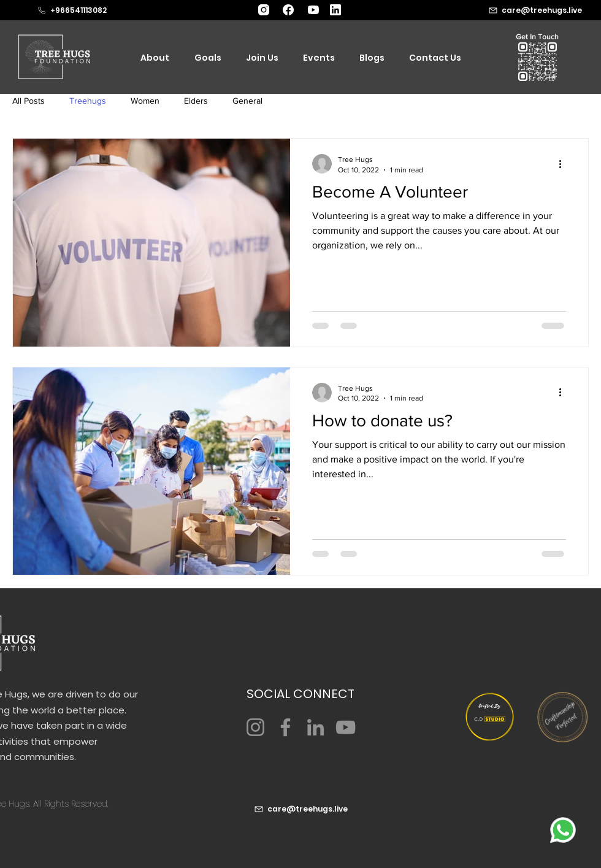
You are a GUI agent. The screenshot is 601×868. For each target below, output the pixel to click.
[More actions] (564, 164)
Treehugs (88, 101)
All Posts (29, 101)
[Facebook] (285, 727)
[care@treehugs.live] (300, 809)
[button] (538, 62)
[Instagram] (255, 727)
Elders (196, 101)
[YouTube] (346, 727)
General (247, 101)
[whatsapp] (563, 830)
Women (145, 101)
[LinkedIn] (316, 727)
